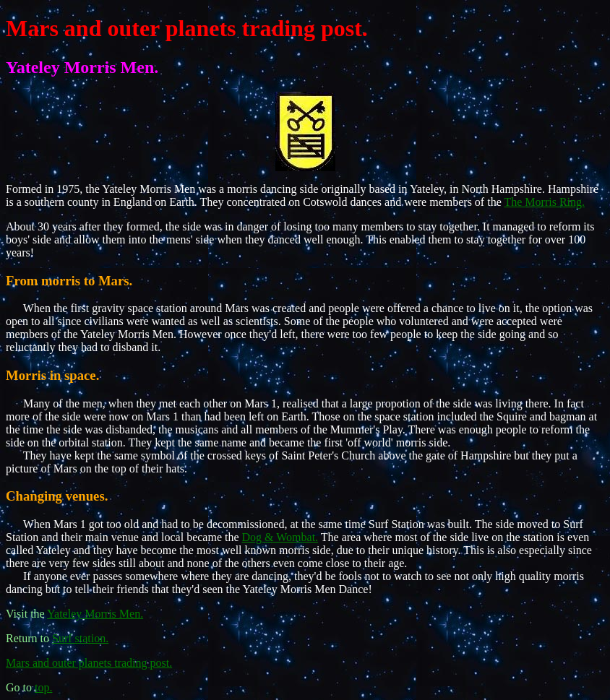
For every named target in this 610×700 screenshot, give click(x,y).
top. (43, 687)
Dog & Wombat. (280, 537)
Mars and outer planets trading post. (187, 28)
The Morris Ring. (544, 202)
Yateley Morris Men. (95, 614)
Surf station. (80, 638)
